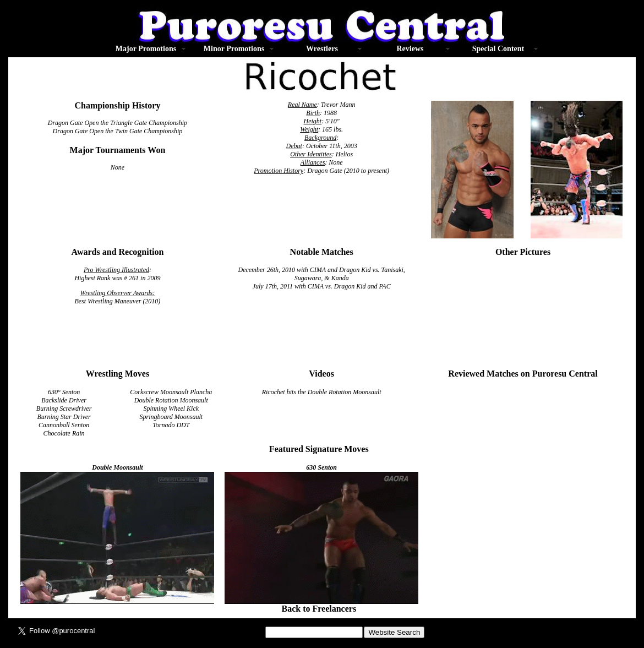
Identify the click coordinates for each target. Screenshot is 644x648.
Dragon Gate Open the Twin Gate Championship (118, 131)
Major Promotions (146, 49)
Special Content (498, 49)
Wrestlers (322, 49)
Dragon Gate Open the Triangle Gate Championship (118, 123)
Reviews (410, 49)
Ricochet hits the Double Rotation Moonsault (322, 392)
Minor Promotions (234, 49)
